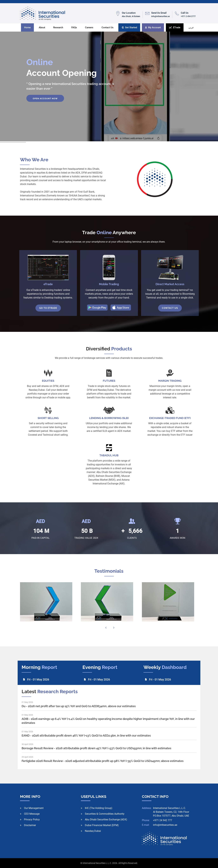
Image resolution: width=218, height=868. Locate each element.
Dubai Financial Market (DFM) (102, 825)
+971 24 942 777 (163, 820)
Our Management (34, 808)
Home (27, 27)
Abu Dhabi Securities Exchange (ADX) (106, 819)
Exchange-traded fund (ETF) (170, 418)
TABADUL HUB (109, 455)
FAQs (74, 27)
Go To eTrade (48, 308)
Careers (89, 27)
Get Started (129, 27)
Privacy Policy (32, 819)
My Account (153, 27)
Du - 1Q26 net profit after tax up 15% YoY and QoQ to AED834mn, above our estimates (79, 706)
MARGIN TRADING (170, 381)
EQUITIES (48, 381)
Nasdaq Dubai (93, 831)
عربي (191, 27)
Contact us (107, 27)
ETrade (175, 27)
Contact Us (170, 308)
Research (58, 27)
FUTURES (109, 381)
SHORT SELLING (48, 418)
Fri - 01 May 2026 (38, 679)
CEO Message (32, 814)
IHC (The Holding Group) (99, 808)
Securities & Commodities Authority (105, 814)
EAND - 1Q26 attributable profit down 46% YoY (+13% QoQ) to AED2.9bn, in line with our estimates (86, 736)
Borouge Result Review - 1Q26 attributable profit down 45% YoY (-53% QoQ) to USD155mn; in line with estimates (96, 748)
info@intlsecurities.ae (165, 825)
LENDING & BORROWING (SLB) (109, 418)
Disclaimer (30, 825)
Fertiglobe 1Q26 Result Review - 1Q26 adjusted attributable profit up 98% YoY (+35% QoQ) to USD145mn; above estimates (103, 761)
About (42, 27)
